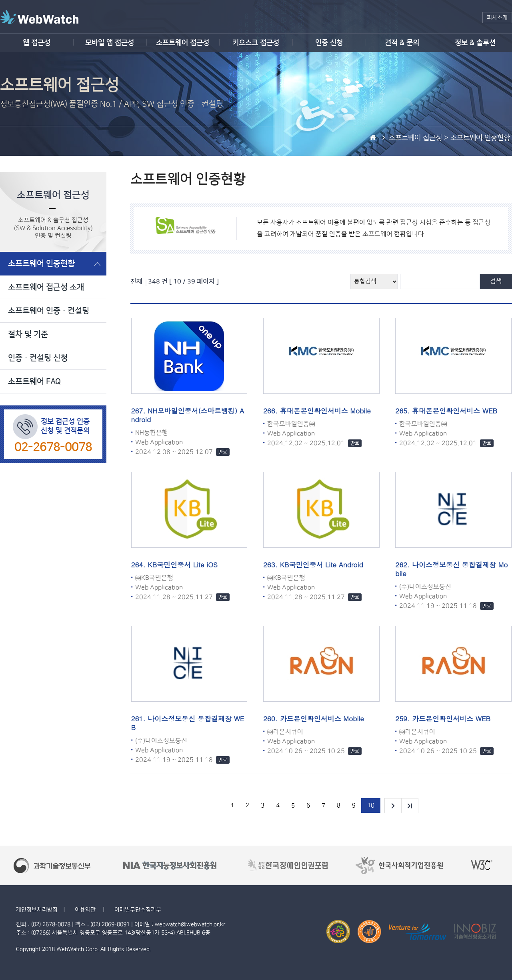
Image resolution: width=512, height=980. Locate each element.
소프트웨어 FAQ (34, 381)
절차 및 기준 (28, 334)
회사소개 (497, 18)
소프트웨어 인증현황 (41, 263)
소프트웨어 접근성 (183, 43)
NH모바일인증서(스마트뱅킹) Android (188, 415)
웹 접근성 (37, 43)
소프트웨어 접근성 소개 (46, 287)
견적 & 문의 (402, 43)
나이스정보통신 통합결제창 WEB (188, 723)
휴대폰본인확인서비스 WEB (455, 411)
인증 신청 (329, 43)
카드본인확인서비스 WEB (451, 719)
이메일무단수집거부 (138, 910)
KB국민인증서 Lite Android (322, 565)
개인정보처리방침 (37, 910)
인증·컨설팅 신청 (38, 358)
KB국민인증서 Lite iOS (182, 565)
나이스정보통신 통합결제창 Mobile (451, 569)
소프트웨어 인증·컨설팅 (49, 311)
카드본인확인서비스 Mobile (322, 719)
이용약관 (86, 910)
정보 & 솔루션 (475, 43)
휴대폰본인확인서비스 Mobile (325, 411)
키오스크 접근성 (256, 43)
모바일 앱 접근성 (110, 43)
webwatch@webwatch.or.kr (190, 924)
